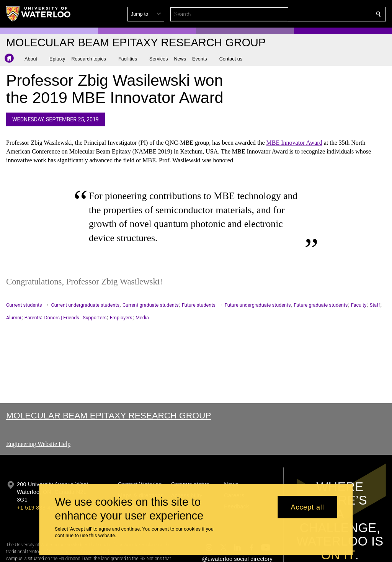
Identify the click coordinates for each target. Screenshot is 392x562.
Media (142, 318)
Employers (121, 318)
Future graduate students (321, 305)
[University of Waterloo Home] (39, 14)
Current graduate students (150, 305)
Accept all (308, 507)
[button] (323, 14)
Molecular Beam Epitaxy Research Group (109, 415)
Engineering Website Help (38, 444)
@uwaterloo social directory (237, 559)
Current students (24, 305)
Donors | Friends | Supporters (76, 318)
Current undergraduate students (85, 305)
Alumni (14, 318)
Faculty (359, 305)
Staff (375, 305)
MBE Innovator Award (294, 143)
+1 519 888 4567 (38, 508)
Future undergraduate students (258, 305)
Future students (199, 305)
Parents (33, 318)
